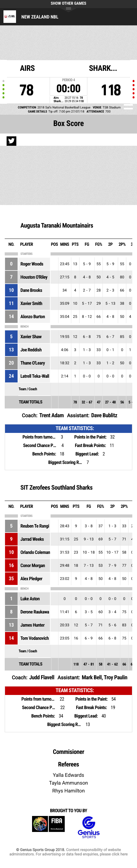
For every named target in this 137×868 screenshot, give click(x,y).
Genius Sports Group (89, 827)
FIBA (48, 827)
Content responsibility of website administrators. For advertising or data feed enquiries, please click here (68, 852)
